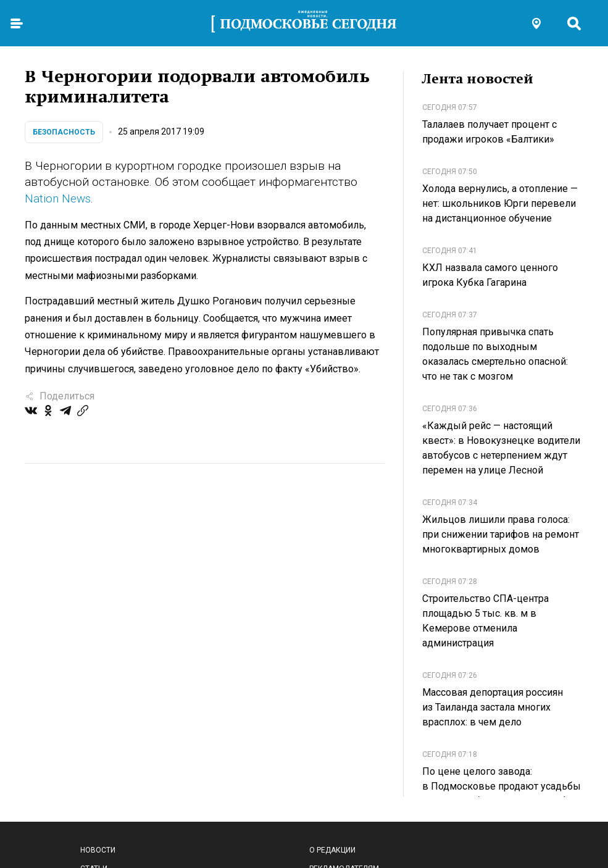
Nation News (58, 198)
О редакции (332, 850)
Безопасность (64, 132)
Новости (98, 850)
